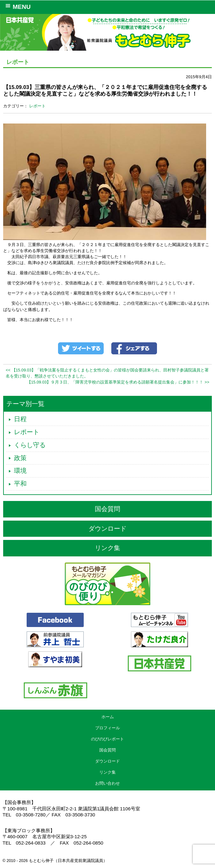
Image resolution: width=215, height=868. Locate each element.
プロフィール (107, 728)
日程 (20, 419)
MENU (17, 6)
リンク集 (107, 548)
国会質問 (107, 509)
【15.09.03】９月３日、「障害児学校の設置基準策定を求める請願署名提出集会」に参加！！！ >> (118, 382)
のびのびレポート (107, 739)
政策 (20, 458)
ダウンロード (107, 529)
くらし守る (30, 445)
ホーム (108, 717)
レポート (37, 106)
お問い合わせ (107, 783)
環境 (20, 471)
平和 (20, 484)
